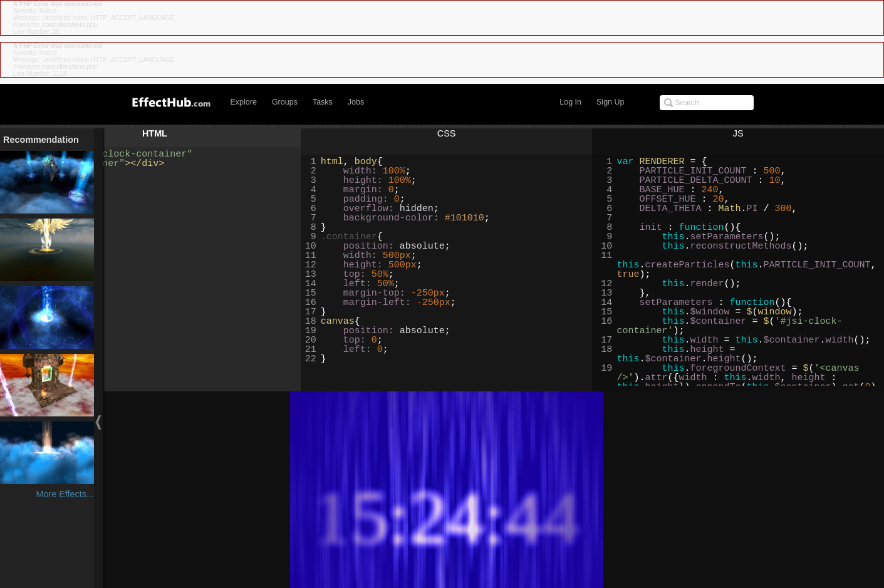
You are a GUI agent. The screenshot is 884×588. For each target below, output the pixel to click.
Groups (285, 102)
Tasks (323, 102)
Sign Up (610, 102)
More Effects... (65, 494)
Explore (244, 102)
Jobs (356, 102)
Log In (570, 102)
